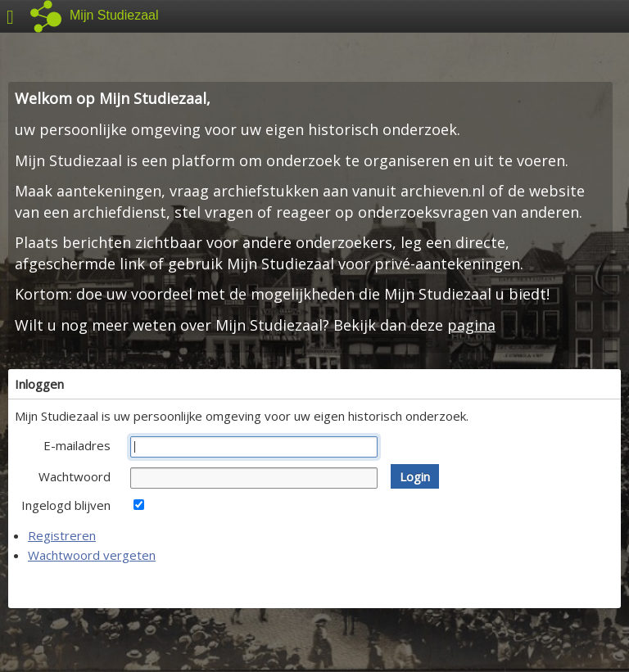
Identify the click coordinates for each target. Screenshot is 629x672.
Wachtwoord (75, 476)
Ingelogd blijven (66, 505)
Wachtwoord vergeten (92, 555)
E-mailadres (77, 445)
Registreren (62, 535)
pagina (471, 325)
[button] (415, 476)
